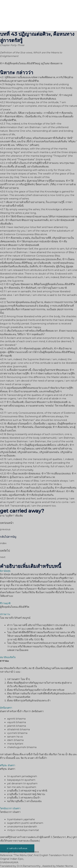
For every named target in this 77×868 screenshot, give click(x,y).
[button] (17, 848)
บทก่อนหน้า (7, 523)
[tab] (38, 571)
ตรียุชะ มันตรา (8, 765)
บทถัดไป (5, 551)
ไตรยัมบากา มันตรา (10, 808)
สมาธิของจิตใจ (8, 657)
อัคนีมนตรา (6, 708)
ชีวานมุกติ (5, 603)
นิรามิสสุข (5, 571)
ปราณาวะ (5, 614)
